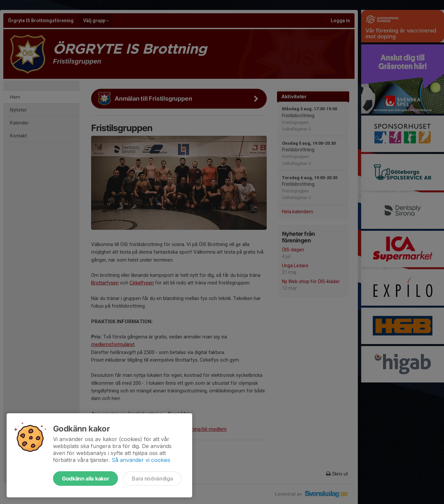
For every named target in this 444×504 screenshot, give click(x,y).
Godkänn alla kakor (85, 479)
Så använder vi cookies (141, 460)
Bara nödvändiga (152, 479)
